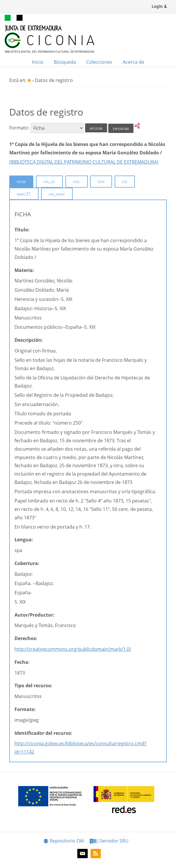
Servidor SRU (114, 841)
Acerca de (133, 62)
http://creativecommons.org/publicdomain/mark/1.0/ (73, 649)
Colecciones (99, 62)
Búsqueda (65, 62)
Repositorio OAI (67, 841)
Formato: (19, 128)
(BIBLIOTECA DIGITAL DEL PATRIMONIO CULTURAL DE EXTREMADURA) (84, 162)
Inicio (38, 62)
